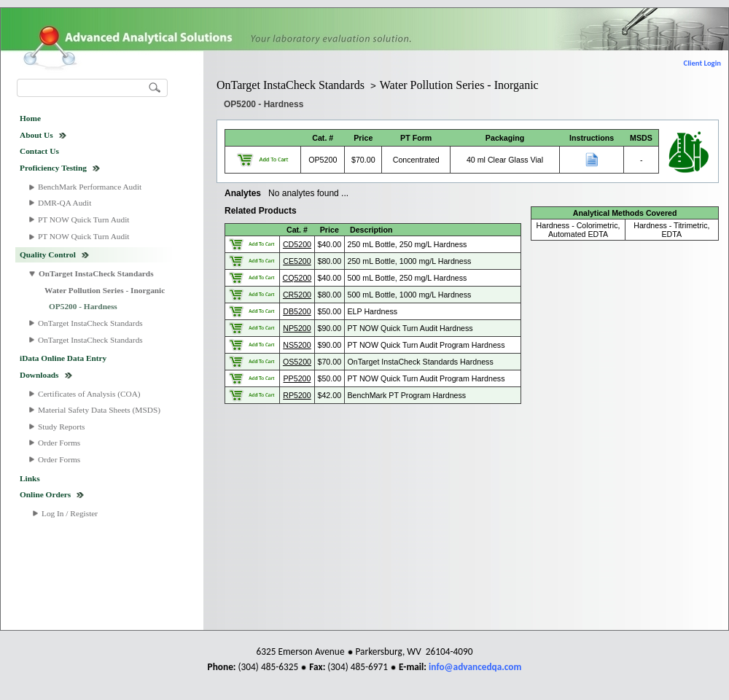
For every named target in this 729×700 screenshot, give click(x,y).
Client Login (702, 63)
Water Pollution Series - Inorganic (105, 290)
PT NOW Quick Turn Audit (83, 219)
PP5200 (297, 378)
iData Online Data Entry (63, 358)
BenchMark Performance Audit (90, 187)
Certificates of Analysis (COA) (89, 394)
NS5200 (297, 345)
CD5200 (297, 244)
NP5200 (297, 328)
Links (30, 478)
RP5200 (297, 395)
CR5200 (297, 295)
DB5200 (297, 311)
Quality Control (48, 254)
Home (30, 118)
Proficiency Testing (53, 168)
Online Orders (45, 494)
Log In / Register (70, 513)
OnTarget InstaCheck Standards (96, 273)
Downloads (39, 375)
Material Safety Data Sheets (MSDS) (99, 410)
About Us (36, 135)
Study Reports (62, 427)
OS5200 (297, 362)
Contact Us (39, 151)
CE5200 (297, 261)
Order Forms (59, 443)
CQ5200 (297, 278)
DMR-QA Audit (65, 203)
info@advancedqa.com (475, 667)
